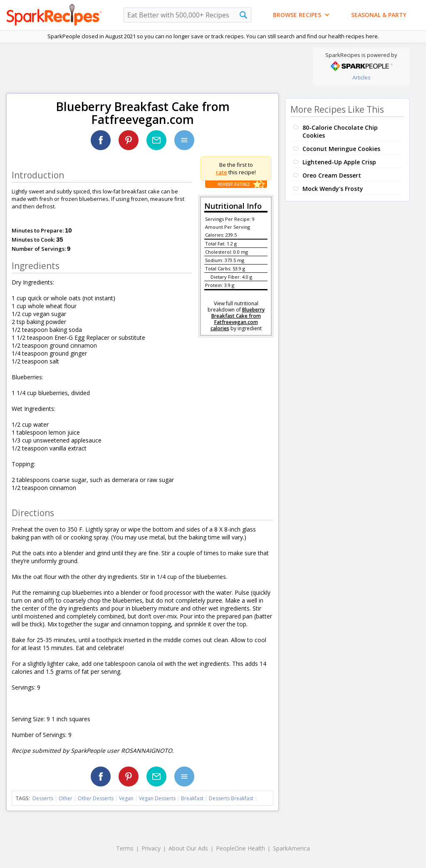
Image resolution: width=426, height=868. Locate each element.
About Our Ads (188, 848)
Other (66, 798)
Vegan (126, 798)
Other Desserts (96, 798)
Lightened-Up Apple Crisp (339, 162)
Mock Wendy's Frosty (333, 189)
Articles (362, 77)
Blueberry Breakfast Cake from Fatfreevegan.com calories (238, 319)
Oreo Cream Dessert (332, 175)
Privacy (151, 848)
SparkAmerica (291, 848)
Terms (125, 848)
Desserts (43, 798)
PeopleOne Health (240, 848)
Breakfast (192, 798)
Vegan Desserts (157, 798)
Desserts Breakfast (231, 798)
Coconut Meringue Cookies (341, 149)
